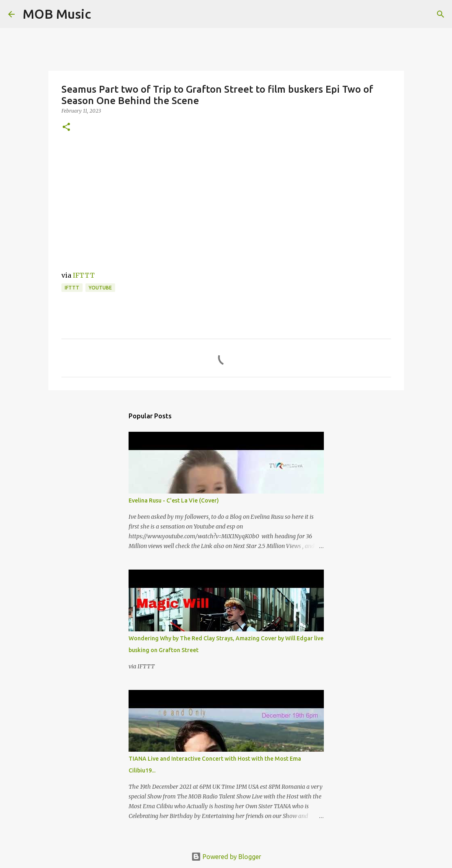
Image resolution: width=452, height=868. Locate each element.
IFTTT (84, 275)
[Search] (103, 14)
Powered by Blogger (226, 857)
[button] (66, 127)
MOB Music (57, 14)
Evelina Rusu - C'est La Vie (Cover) (174, 500)
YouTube (100, 288)
